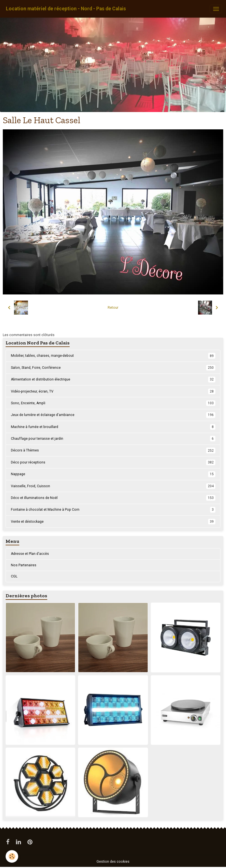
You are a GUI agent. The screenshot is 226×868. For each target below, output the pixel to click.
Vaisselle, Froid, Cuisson (113, 486)
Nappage (113, 474)
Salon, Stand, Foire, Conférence (113, 368)
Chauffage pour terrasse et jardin (113, 439)
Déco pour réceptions (113, 462)
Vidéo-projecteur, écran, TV (113, 391)
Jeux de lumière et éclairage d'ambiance (113, 415)
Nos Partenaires (24, 565)
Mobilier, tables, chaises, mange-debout (113, 356)
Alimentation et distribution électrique (113, 379)
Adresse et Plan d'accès (30, 554)
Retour (113, 308)
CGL (14, 576)
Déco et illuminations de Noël (113, 498)
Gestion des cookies (113, 862)
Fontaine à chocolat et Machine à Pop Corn (113, 510)
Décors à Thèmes (113, 450)
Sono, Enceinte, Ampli (113, 403)
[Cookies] (12, 856)
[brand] (66, 9)
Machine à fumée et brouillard (113, 427)
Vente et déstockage (113, 522)
